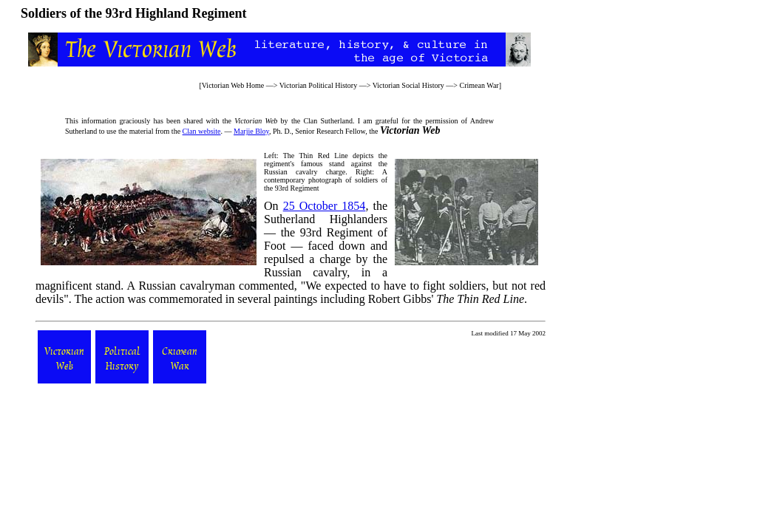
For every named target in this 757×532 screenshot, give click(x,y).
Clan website (202, 131)
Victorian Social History (408, 85)
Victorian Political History (319, 85)
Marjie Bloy (251, 131)
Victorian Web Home (233, 85)
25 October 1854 (325, 206)
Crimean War (479, 85)
